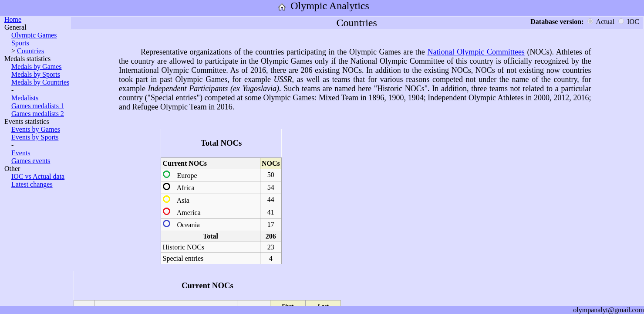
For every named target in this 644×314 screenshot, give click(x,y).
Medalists (25, 98)
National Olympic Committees (476, 52)
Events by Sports (35, 137)
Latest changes (32, 184)
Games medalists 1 (38, 106)
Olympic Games (34, 35)
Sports (20, 43)
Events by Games (36, 129)
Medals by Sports (36, 74)
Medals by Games (37, 67)
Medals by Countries (40, 82)
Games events (31, 161)
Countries (30, 51)
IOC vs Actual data (38, 176)
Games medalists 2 (38, 114)
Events (21, 153)
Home (13, 19)
